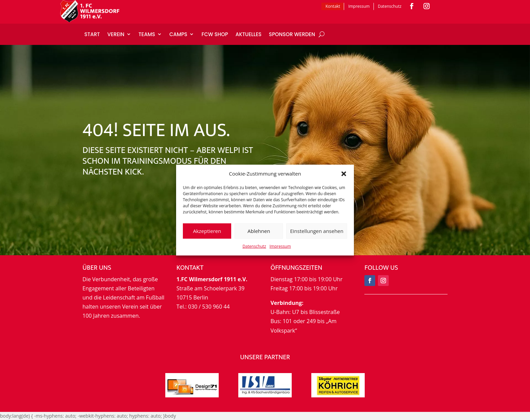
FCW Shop (215, 34)
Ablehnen (259, 231)
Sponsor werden (292, 34)
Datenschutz (254, 246)
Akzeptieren (207, 231)
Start (92, 34)
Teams (147, 34)
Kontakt (333, 6)
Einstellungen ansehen (317, 231)
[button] (344, 174)
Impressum (280, 246)
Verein (116, 34)
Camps (178, 34)
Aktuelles (249, 34)
